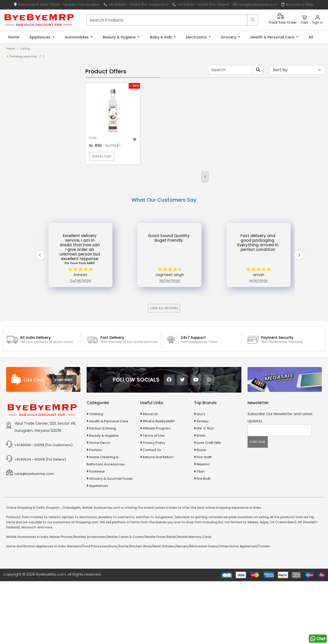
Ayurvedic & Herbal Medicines (35, 226)
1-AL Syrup (22, 126)
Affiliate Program (157, 491)
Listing (25, 48)
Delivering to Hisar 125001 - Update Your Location (57, 4)
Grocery (229, 37)
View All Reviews (164, 371)
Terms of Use (154, 498)
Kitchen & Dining (102, 491)
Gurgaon (53, 570)
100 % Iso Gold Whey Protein (37, 157)
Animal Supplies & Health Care (35, 199)
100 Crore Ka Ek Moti (30, 165)
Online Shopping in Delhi (25, 570)
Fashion (96, 513)
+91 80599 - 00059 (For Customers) (136, 4)
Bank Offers (23, 105)
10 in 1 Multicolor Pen (30, 142)
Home (14, 37)
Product (20, 82)
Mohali (87, 570)
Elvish (201, 498)
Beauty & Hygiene (120, 37)
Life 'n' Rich (205, 491)
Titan (201, 534)
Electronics (197, 37)
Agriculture (19, 190)
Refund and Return (158, 520)
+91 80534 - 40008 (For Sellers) (201, 4)
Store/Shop (23, 90)
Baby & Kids (161, 37)
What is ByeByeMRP (159, 484)
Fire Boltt (203, 541)
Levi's (201, 477)
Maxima (203, 527)
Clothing (96, 477)
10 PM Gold (23, 150)
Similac (203, 484)
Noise (201, 513)
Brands (20, 98)
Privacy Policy (154, 505)
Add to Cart (102, 156)
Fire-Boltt (204, 520)
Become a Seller (298, 4)
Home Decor (100, 505)
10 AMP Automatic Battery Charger (42, 134)
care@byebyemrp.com (255, 4)
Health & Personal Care (273, 37)
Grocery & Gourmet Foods (111, 541)
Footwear (97, 534)
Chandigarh (71, 570)
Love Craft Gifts (209, 505)
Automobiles (77, 37)
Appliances (40, 37)
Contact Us (152, 513)
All (311, 37)
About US (150, 477)
